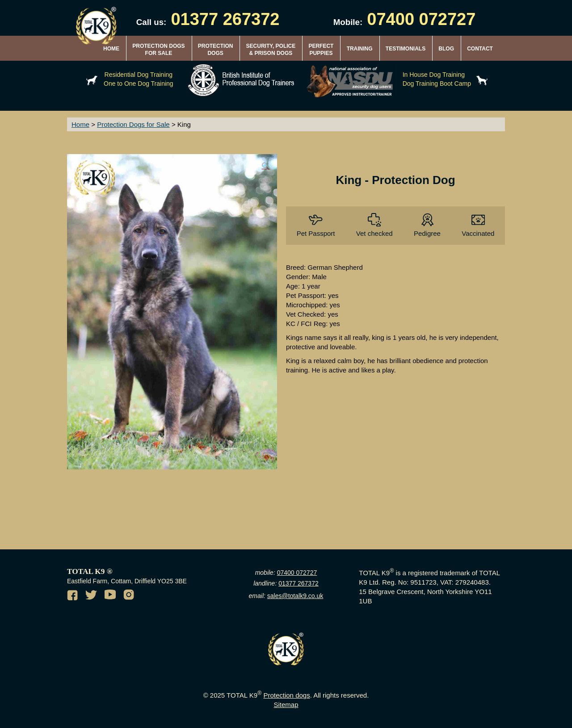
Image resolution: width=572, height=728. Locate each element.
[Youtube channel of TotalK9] (111, 596)
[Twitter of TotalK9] (93, 596)
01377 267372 (299, 583)
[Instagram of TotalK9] (130, 596)
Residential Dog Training (139, 75)
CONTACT (480, 49)
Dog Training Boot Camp (437, 84)
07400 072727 (297, 573)
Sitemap (286, 705)
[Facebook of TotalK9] (74, 596)
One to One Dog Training (139, 84)
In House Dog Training (434, 75)
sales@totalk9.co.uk (295, 596)
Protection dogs (286, 695)
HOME (111, 49)
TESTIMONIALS (406, 49)
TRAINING (360, 49)
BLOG (446, 49)
